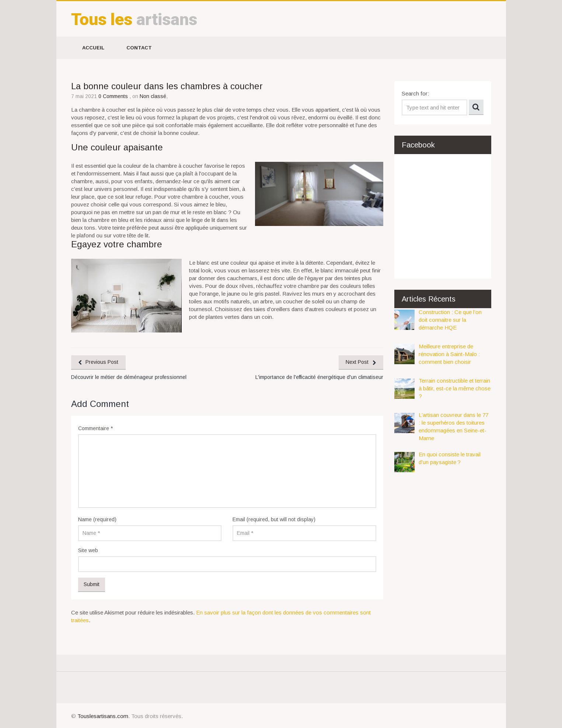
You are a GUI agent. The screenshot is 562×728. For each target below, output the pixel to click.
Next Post (357, 362)
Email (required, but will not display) (274, 519)
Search (476, 107)
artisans (134, 19)
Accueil (93, 48)
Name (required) (97, 519)
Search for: (415, 93)
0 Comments (114, 96)
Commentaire (95, 428)
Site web (88, 550)
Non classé (153, 96)
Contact (139, 48)
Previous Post (102, 362)
